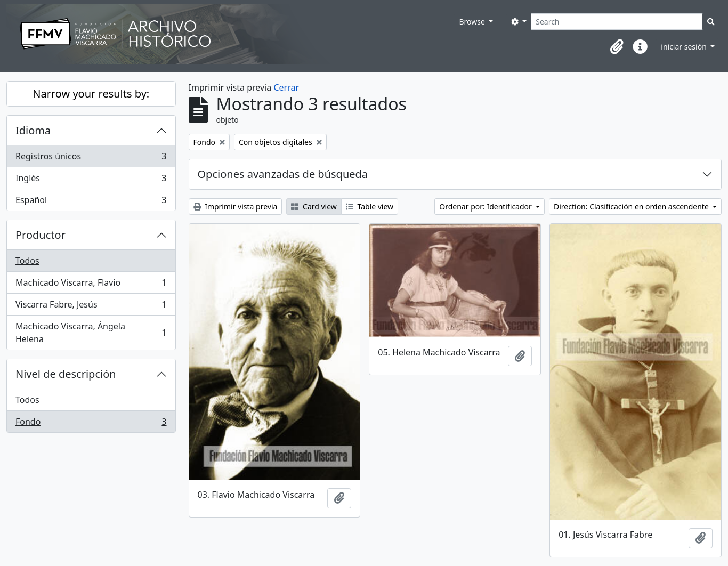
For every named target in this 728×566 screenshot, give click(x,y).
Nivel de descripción (66, 374)
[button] (617, 47)
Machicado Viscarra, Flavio (91, 285)
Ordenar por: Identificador (486, 207)
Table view (370, 207)
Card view (314, 207)
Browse (473, 22)
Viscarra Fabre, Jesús (91, 307)
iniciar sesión (685, 47)
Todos (27, 261)
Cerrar (286, 87)
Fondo (91, 424)
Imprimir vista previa (236, 207)
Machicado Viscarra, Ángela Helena (91, 333)
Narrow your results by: (91, 94)
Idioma (33, 130)
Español (91, 202)
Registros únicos (91, 159)
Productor (41, 235)
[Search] (617, 22)
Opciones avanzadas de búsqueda (283, 174)
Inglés (91, 180)
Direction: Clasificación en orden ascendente (632, 207)
